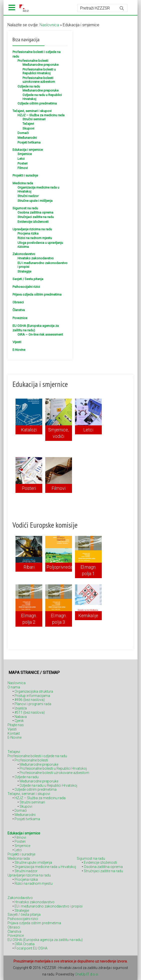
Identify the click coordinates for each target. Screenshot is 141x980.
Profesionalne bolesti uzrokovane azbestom (39, 80)
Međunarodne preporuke (40, 65)
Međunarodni (27, 138)
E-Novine (19, 350)
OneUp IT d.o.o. (87, 974)
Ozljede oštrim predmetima (37, 103)
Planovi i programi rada (33, 704)
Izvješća (21, 708)
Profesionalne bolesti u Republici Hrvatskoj (39, 71)
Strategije (24, 271)
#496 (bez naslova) (30, 700)
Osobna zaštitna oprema (35, 212)
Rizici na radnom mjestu (35, 238)
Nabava (21, 717)
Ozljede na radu (29, 86)
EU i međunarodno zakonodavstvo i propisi (48, 906)
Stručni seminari (34, 119)
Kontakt (14, 733)
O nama (14, 687)
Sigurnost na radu (25, 208)
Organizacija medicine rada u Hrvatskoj (45, 867)
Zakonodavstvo (24, 254)
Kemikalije (88, 616)
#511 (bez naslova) (30, 712)
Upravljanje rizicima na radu (32, 229)
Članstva (19, 310)
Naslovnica (49, 25)
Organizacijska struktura (34, 691)
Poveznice (20, 318)
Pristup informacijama (32, 696)
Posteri (22, 163)
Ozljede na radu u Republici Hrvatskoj (48, 785)
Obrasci (18, 302)
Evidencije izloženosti (33, 222)
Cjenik (19, 721)
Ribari (29, 567)
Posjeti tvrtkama (29, 142)
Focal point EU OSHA (31, 948)
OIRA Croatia (24, 944)
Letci (21, 159)
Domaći (23, 133)
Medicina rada (23, 183)
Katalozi (29, 430)
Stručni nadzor (28, 196)
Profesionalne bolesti (33, 61)
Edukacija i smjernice (28, 150)
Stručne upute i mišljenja (35, 201)
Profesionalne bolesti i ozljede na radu (37, 756)
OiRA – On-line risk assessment (40, 334)
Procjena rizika (28, 233)
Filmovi (23, 168)
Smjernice (25, 154)
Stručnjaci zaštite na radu (36, 217)
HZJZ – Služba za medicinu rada (41, 115)
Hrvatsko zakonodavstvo (36, 258)
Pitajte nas (16, 725)
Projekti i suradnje (25, 175)
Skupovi (28, 128)
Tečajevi (28, 124)
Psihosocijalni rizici (26, 287)
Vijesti (17, 342)
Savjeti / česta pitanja (28, 279)
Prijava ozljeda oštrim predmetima (37, 294)
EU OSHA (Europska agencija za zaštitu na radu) (45, 940)
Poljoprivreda (59, 567)
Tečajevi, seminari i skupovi (32, 111)
